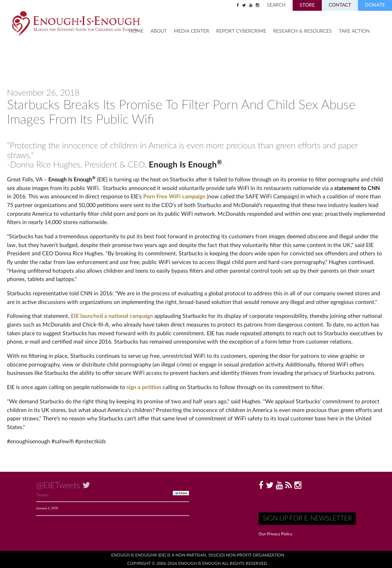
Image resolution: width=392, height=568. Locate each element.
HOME (136, 31)
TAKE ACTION (354, 31)
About (159, 31)
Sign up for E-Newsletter (307, 518)
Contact (340, 5)
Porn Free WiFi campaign (174, 197)
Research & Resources (303, 31)
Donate (375, 5)
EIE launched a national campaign (112, 316)
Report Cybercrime (241, 31)
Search (276, 5)
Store (307, 5)
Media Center (191, 31)
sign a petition (144, 387)
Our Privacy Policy (275, 534)
